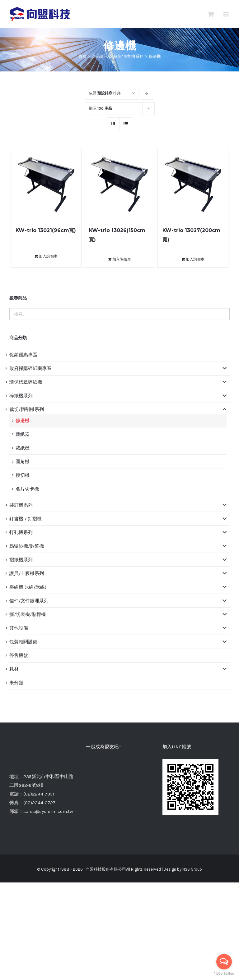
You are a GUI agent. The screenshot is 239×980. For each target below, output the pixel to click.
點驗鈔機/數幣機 (27, 546)
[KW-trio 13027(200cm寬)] (193, 184)
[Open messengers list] (224, 962)
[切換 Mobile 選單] (226, 14)
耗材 (14, 669)
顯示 (101, 108)
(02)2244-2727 (39, 803)
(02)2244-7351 (39, 794)
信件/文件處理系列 (29, 601)
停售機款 (19, 655)
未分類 (16, 683)
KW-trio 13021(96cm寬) (46, 230)
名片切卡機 (27, 489)
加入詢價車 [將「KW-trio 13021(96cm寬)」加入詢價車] (48, 256)
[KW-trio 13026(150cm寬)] (120, 184)
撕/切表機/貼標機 (28, 614)
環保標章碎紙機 (26, 382)
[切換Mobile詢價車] (211, 14)
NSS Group (192, 869)
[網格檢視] (126, 124)
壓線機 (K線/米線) (28, 587)
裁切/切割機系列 (27, 409)
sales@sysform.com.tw (48, 811)
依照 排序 (105, 93)
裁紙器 (23, 434)
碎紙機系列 (21, 396)
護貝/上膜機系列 (27, 573)
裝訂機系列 (21, 505)
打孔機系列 (21, 532)
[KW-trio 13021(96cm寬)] (46, 184)
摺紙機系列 (21, 560)
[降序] (147, 93)
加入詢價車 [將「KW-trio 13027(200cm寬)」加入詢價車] (195, 259)
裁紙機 (23, 448)
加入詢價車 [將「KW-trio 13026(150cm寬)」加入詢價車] (122, 259)
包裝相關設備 (23, 642)
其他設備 (19, 628)
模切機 (23, 475)
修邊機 (23, 421)
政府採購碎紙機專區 (30, 368)
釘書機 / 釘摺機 (26, 519)
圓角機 (23, 462)
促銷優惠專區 (23, 355)
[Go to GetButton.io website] (224, 974)
